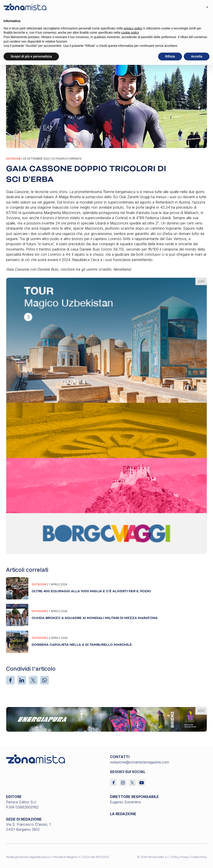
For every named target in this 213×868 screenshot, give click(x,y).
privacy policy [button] (133, 28)
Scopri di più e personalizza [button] (31, 56)
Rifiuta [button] (170, 56)
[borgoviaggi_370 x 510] (106, 415)
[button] (207, 7)
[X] (33, 680)
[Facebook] (10, 680)
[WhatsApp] (44, 680)
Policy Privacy (180, 857)
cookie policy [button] (130, 33)
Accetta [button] (197, 56)
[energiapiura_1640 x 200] (106, 719)
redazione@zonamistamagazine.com (140, 762)
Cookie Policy (199, 857)
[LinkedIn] (22, 680)
